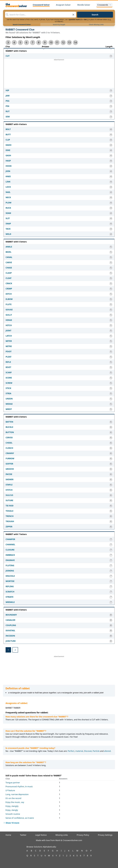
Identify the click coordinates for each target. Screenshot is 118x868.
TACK (8, 229)
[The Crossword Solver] (16, 5)
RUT (8, 111)
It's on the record (13, 798)
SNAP (8, 224)
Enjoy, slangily (12, 806)
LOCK (8, 187)
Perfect (71, 751)
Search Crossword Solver (22, 25)
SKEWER (10, 479)
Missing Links (62, 835)
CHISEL (9, 443)
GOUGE (9, 310)
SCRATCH (10, 592)
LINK (8, 182)
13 (69, 42)
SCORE (9, 378)
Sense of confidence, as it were (20, 818)
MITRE (9, 346)
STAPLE (9, 485)
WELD (8, 234)
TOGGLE (10, 511)
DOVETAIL (10, 630)
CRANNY (10, 453)
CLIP (8, 140)
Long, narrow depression (17, 794)
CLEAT (9, 278)
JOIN (8, 171)
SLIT (8, 218)
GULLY (9, 315)
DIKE (8, 150)
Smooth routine (13, 814)
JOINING (10, 571)
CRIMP (9, 289)
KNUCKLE (10, 576)
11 (57, 42)
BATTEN (9, 422)
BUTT (8, 134)
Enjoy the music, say (15, 802)
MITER (9, 341)
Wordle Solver (84, 5)
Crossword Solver (41, 5)
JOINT (9, 331)
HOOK (9, 166)
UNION (9, 399)
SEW (8, 117)
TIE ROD (10, 506)
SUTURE (9, 500)
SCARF (9, 372)
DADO (9, 145)
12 (63, 42)
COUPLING (11, 625)
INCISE (9, 474)
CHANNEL (10, 544)
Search (95, 15)
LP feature (10, 790)
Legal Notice (41, 835)
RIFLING (10, 586)
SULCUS (9, 495)
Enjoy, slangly (12, 810)
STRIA (9, 393)
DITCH (9, 294)
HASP (8, 161)
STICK (8, 388)
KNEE (8, 176)
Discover (88, 751)
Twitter (23, 835)
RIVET (8, 367)
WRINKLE (10, 602)
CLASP (9, 273)
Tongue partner (13, 783)
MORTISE (10, 581)
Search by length (59, 25)
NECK (8, 197)
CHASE (9, 268)
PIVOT (9, 351)
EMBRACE (10, 555)
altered (107, 751)
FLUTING (10, 565)
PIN (7, 106)
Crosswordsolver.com (72, 840)
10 (51, 42)
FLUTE (9, 304)
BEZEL (9, 252)
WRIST (9, 409)
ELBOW (9, 299)
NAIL (8, 192)
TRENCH (10, 516)
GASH (8, 155)
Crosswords (104, 5)
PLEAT (9, 357)
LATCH (9, 336)
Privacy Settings (105, 835)
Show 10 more (11, 823)
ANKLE (9, 247)
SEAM (8, 213)
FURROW (10, 458)
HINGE (9, 320)
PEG (8, 101)
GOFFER (9, 464)
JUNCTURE (11, 641)
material (79, 751)
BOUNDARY (11, 615)
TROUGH (10, 521)
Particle (96, 751)
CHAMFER (10, 539)
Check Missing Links (96, 25)
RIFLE (8, 362)
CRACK (9, 283)
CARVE (9, 262)
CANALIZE (11, 620)
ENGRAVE (10, 560)
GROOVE (10, 469)
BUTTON (10, 432)
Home (8, 835)
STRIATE (10, 597)
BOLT (8, 129)
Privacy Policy (83, 835)
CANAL (9, 257)
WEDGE (9, 404)
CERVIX (9, 437)
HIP (7, 90)
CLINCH (9, 448)
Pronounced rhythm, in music (19, 786)
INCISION (10, 636)
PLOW (9, 203)
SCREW (9, 383)
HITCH (9, 325)
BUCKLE (9, 427)
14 (75, 42)
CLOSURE (10, 550)
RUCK (8, 208)
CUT (8, 56)
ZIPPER (9, 527)
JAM (8, 96)
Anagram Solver (63, 5)
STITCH (9, 490)
